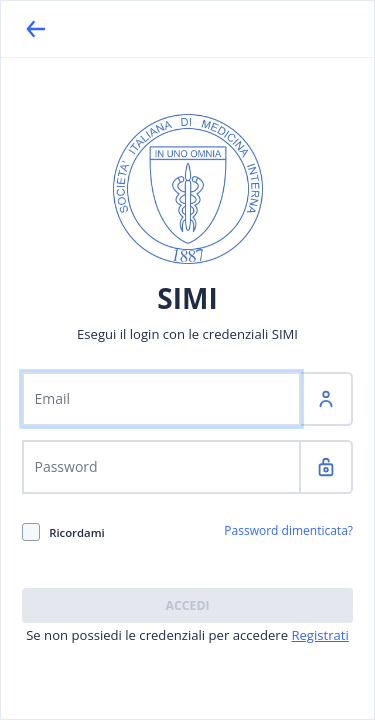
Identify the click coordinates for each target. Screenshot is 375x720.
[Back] (36, 29)
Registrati (319, 635)
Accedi (187, 605)
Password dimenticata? (288, 530)
